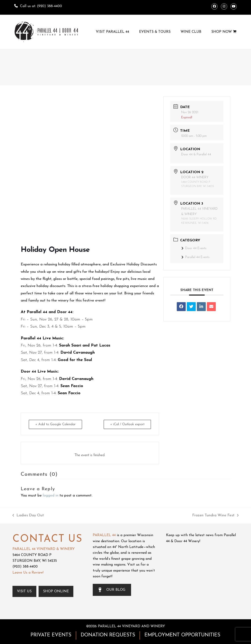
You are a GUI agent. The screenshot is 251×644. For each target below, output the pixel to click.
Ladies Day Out (28, 516)
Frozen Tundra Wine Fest (215, 516)
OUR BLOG (112, 590)
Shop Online (56, 591)
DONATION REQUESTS (108, 635)
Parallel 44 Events (195, 257)
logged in (51, 495)
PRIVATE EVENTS (51, 635)
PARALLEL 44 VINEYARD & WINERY (44, 549)
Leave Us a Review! (28, 573)
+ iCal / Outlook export (127, 424)
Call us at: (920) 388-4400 (41, 6)
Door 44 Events (194, 248)
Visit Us (25, 591)
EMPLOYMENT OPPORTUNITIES (182, 635)
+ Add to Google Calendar (55, 424)
